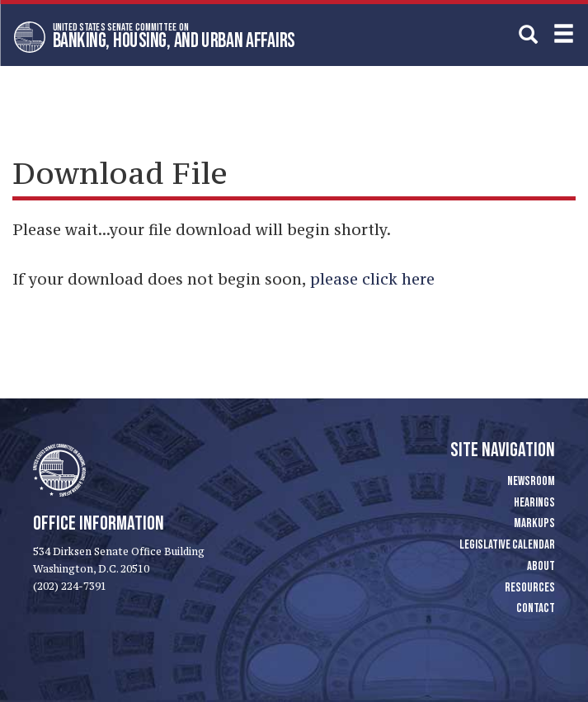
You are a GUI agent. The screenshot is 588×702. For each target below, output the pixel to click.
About (541, 566)
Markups (534, 523)
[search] (528, 34)
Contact (536, 608)
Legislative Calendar (507, 545)
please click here (372, 279)
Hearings (534, 503)
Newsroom (531, 481)
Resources (530, 588)
